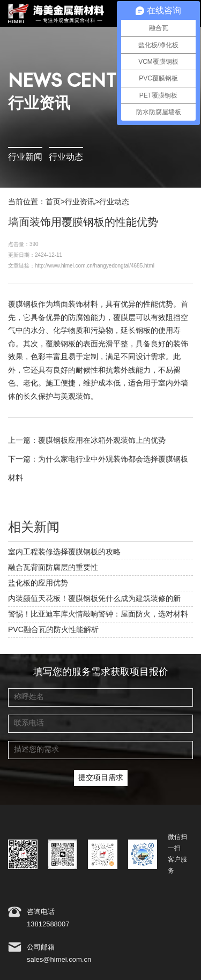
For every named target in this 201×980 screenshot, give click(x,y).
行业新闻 (25, 157)
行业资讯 (80, 202)
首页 (53, 202)
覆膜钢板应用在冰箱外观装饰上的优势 (102, 441)
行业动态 (66, 157)
